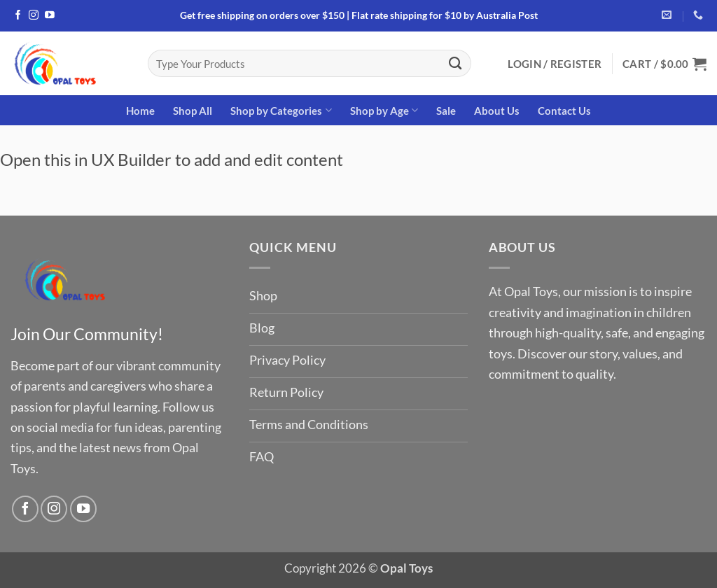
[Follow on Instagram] (34, 16)
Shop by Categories (281, 110)
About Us (497, 111)
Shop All (193, 111)
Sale (446, 111)
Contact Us (564, 111)
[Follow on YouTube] (50, 16)
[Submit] (455, 63)
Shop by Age (384, 110)
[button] (555, 64)
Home (140, 111)
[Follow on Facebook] (18, 16)
